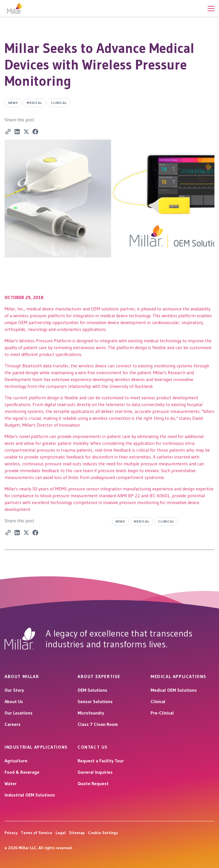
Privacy (11, 833)
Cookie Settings (103, 833)
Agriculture (16, 761)
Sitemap (77, 833)
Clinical (158, 701)
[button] (211, 8)
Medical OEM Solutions (174, 690)
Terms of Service (36, 833)
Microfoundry (91, 713)
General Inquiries (95, 772)
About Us (14, 701)
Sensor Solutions (95, 701)
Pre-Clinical (162, 713)
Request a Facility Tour (101, 761)
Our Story (14, 690)
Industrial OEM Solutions (30, 795)
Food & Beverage (22, 772)
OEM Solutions (92, 690)
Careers (13, 724)
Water (11, 783)
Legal (61, 833)
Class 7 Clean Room (98, 724)
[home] (15, 8)
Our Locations (19, 713)
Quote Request (93, 783)
